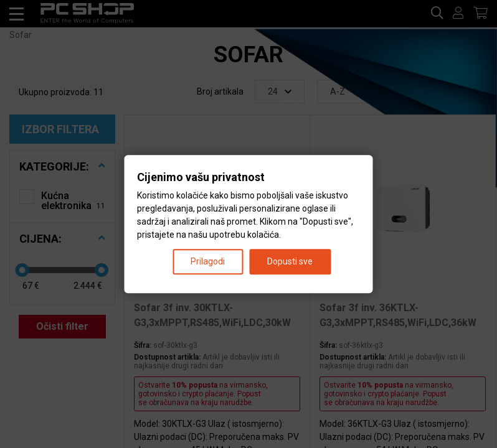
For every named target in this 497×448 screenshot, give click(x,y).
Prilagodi (208, 261)
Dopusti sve (290, 261)
